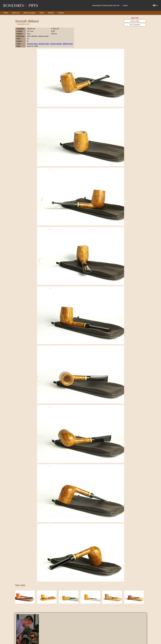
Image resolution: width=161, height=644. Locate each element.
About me (16, 13)
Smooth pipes (32, 44)
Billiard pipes (68, 44)
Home (6, 13)
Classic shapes (56, 44)
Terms (42, 13)
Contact (61, 13)
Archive (51, 13)
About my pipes (29, 13)
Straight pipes (44, 44)
